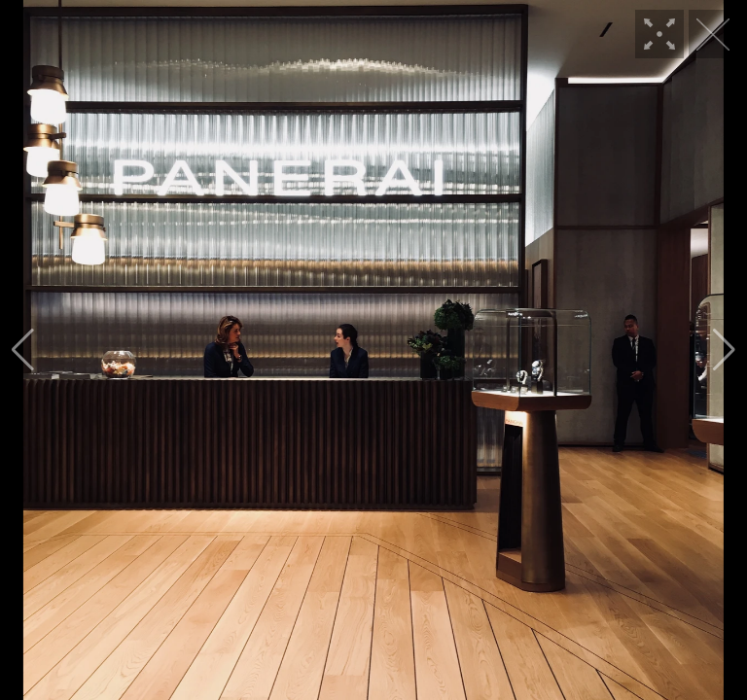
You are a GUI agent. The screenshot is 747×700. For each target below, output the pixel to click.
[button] (23, 350)
